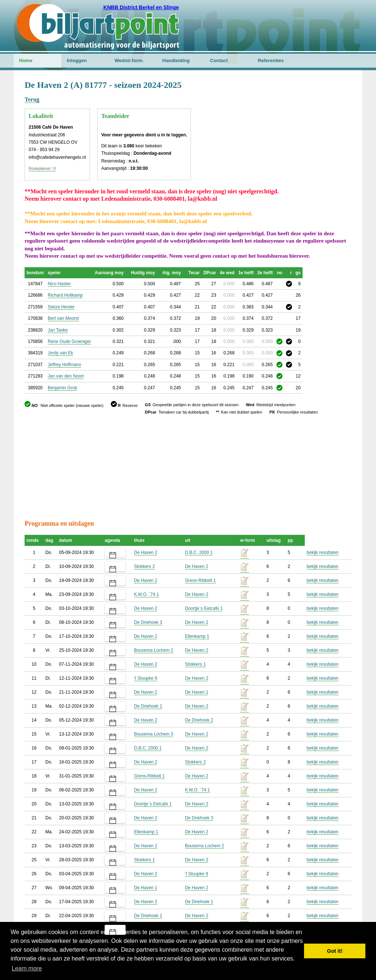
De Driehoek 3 (148, 622)
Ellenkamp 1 (197, 636)
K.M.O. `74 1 (147, 594)
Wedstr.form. (129, 60)
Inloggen (77, 60)
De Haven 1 (197, 692)
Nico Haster (59, 284)
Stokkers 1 (196, 664)
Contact (219, 60)
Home (26, 60)
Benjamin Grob (62, 388)
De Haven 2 (146, 552)
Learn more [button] (27, 968)
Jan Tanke (58, 330)
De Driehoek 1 (148, 706)
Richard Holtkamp (65, 295)
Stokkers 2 (144, 566)
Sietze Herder (61, 307)
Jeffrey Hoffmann (64, 365)
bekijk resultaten (323, 552)
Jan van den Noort (66, 376)
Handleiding (176, 60)
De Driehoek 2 (199, 720)
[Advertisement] (307, 116)
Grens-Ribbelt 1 (200, 580)
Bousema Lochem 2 (154, 650)
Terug (32, 99)
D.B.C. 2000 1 (199, 552)
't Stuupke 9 (146, 678)
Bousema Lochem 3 (154, 734)
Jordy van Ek (60, 353)
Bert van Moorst (63, 318)
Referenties (271, 60)
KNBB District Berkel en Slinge (141, 7)
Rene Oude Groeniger (69, 341)
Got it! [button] (335, 951)
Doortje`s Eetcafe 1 (204, 608)
